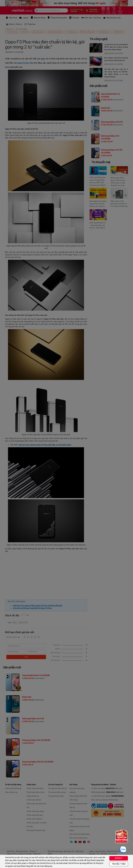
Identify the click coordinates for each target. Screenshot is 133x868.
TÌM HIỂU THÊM (119, 864)
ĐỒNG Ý (119, 858)
